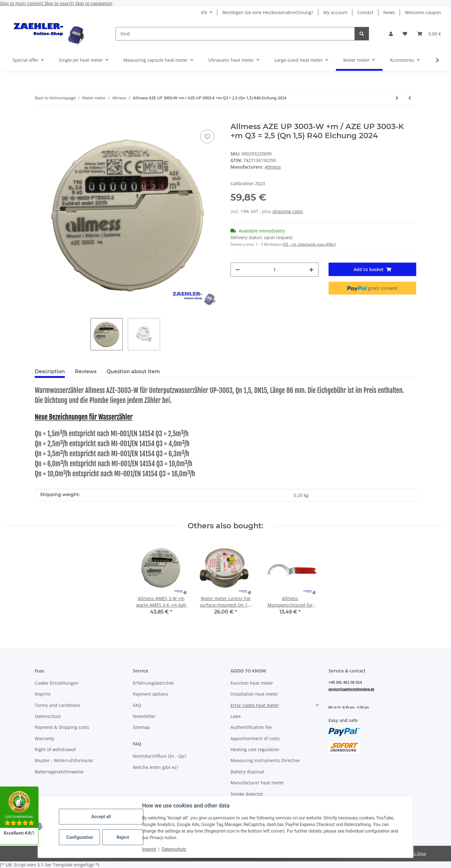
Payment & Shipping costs (62, 727)
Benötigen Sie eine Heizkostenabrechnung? (268, 12)
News (389, 12)
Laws (236, 716)
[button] (391, 34)
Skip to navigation (94, 3)
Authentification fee (251, 727)
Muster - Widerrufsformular (64, 760)
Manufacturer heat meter (257, 783)
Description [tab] (50, 371)
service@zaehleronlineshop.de (351, 689)
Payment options (150, 694)
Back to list (45, 98)
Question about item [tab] (133, 371)
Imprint (149, 849)
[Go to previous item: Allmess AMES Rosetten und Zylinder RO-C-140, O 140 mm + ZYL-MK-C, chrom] (410, 98)
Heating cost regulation (255, 749)
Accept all (101, 817)
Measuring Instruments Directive (265, 760)
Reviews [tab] (86, 371)
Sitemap (141, 727)
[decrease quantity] (238, 270)
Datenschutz (174, 849)
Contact (365, 12)
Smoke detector (247, 794)
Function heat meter (252, 683)
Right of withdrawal (55, 749)
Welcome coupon (423, 12)
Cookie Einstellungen (57, 683)
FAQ (137, 705)
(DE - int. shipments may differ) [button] (309, 244)
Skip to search (60, 3)
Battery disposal (247, 772)
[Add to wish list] (207, 137)
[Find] (235, 34)
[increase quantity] (311, 270)
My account (335, 12)
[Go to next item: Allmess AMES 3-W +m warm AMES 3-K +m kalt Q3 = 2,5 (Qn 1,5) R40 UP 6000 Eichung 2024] (397, 98)
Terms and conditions (58, 705)
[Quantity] (275, 270)
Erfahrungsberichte (153, 683)
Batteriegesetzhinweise (59, 772)
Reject (123, 837)
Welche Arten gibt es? (156, 767)
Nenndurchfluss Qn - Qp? (160, 756)
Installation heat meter (254, 694)
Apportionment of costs (255, 738)
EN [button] (204, 12)
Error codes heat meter (255, 705)
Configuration (80, 837)
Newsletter (144, 716)
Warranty (44, 738)
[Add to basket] (40, 119)
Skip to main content (22, 3)
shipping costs (288, 211)
